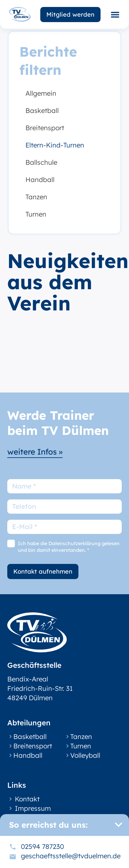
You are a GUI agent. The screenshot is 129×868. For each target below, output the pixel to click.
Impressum (33, 808)
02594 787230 (42, 846)
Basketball (42, 111)
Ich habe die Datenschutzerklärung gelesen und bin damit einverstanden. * (69, 547)
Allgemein (41, 93)
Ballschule (41, 162)
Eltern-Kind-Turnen (55, 145)
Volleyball (85, 755)
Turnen (36, 214)
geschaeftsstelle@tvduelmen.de (71, 856)
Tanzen (36, 197)
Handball (40, 180)
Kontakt (27, 799)
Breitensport (45, 128)
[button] (115, 14)
